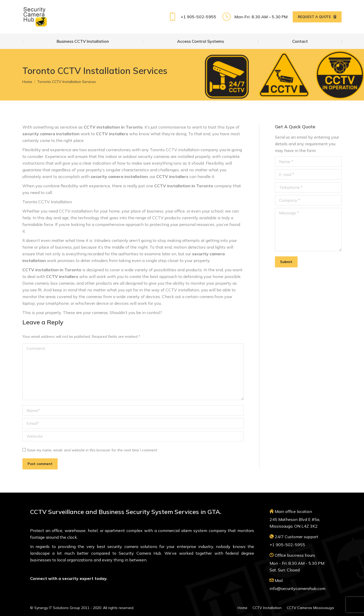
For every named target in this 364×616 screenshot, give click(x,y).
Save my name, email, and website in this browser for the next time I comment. (92, 450)
